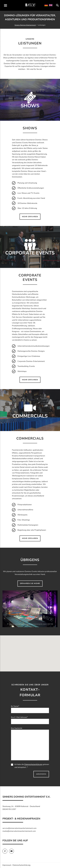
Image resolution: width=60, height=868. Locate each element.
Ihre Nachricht (17, 728)
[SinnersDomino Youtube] (12, 851)
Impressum (7, 865)
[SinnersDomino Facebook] (6, 851)
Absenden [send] (41, 774)
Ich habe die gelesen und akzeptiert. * (30, 766)
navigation (6, 5)
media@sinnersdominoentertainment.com (19, 831)
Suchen (57, 5)
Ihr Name (15, 706)
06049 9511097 (9, 809)
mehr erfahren (30, 217)
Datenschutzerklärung (33, 764)
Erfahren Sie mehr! (30, 583)
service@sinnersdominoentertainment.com (19, 828)
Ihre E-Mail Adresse (19, 717)
